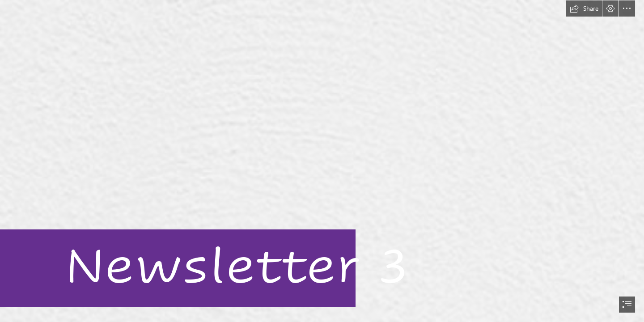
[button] (584, 8)
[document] (322, 161)
